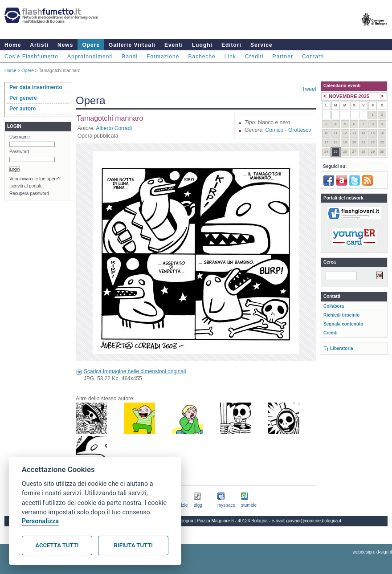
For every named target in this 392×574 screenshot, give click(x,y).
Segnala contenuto (343, 324)
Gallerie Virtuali (132, 45)
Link (230, 57)
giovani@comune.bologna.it (314, 521)
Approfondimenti (90, 57)
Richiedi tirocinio (341, 315)
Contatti (313, 57)
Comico (275, 130)
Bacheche (202, 57)
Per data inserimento (36, 87)
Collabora (334, 306)
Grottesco (300, 130)
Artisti (39, 45)
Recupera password (29, 193)
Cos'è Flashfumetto (31, 57)
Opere (91, 45)
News (65, 45)
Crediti (254, 57)
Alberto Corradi (114, 128)
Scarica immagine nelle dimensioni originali (135, 371)
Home (13, 45)
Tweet (309, 89)
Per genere (23, 98)
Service (261, 45)
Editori (231, 45)
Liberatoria (342, 348)
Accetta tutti (57, 545)
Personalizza (40, 521)
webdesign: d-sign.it (372, 552)
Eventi (174, 45)
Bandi (130, 57)
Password (19, 152)
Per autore (22, 109)
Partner (283, 57)
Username (20, 137)
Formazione (163, 57)
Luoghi (202, 45)
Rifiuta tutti (133, 545)
